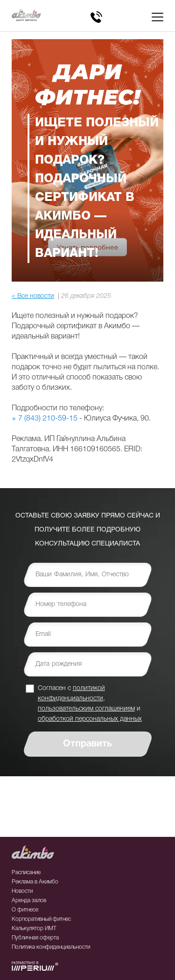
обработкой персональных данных (90, 719)
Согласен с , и (90, 703)
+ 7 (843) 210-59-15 (45, 419)
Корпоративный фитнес (41, 919)
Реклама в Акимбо (35, 882)
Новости (22, 891)
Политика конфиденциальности (51, 947)
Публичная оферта (35, 938)
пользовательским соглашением (86, 709)
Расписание (26, 873)
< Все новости (33, 296)
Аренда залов (29, 901)
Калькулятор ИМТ (34, 928)
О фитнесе (25, 910)
